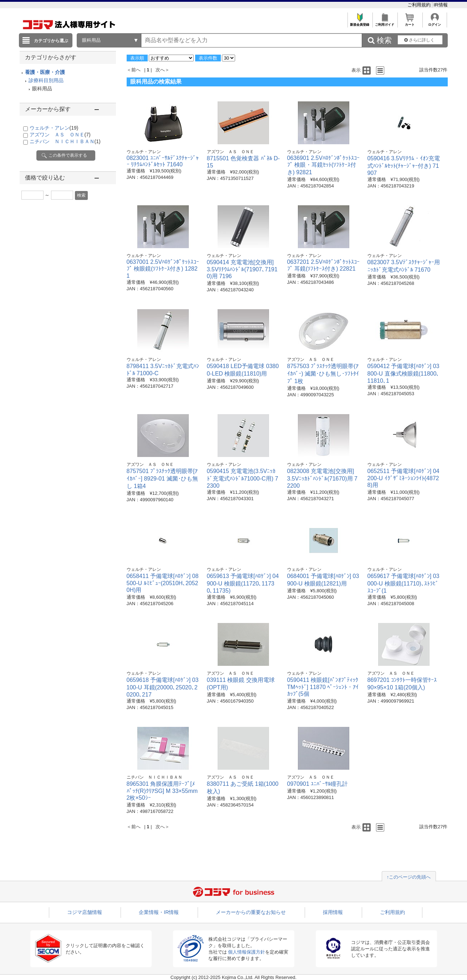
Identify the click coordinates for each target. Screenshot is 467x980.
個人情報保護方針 (247, 952)
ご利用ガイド (385, 23)
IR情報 (441, 5)
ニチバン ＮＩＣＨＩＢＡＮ (65, 141)
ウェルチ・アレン (54, 128)
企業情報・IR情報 (159, 912)
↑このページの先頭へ (409, 877)
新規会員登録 (360, 23)
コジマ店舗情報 (85, 912)
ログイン (435, 23)
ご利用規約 (420, 5)
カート (410, 23)
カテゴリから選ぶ (51, 41)
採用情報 (333, 912)
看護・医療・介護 (45, 72)
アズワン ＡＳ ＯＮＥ (60, 135)
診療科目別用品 (46, 80)
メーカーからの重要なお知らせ (251, 912)
